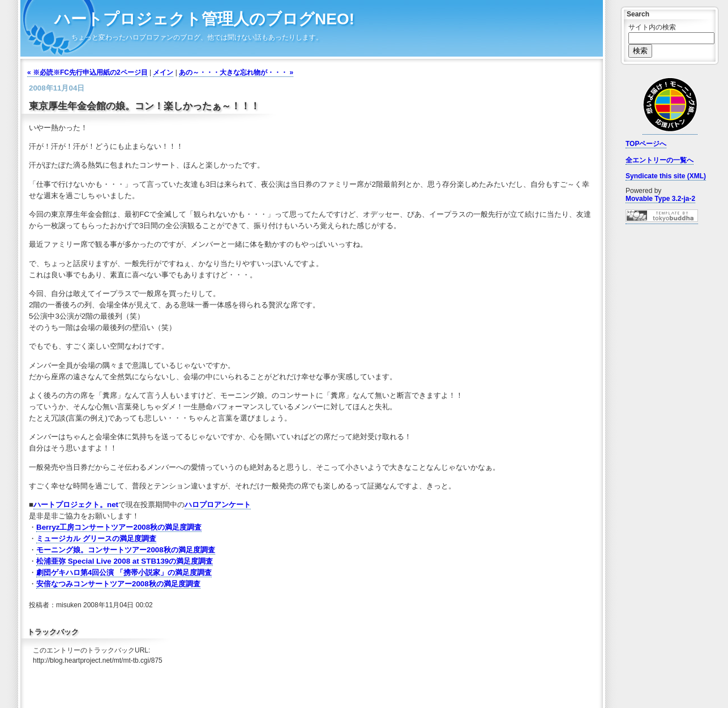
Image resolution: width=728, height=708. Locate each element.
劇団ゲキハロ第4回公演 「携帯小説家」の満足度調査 (124, 572)
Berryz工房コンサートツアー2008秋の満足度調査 (119, 527)
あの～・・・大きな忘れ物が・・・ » (236, 72)
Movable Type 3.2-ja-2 (660, 199)
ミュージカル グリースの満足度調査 (96, 538)
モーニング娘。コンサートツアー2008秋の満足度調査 (126, 550)
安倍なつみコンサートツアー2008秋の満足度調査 (118, 584)
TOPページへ (646, 144)
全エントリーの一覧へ (660, 160)
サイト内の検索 (652, 27)
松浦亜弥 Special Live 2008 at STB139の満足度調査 (125, 561)
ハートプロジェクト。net (76, 505)
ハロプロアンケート (218, 505)
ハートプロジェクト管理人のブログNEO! (204, 19)
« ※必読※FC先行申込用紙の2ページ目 (87, 72)
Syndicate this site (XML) (666, 176)
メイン (163, 72)
